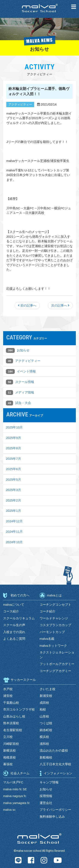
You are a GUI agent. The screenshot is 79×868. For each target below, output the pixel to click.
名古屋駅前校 (13, 730)
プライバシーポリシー (55, 810)
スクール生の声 (14, 625)
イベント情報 (26, 371)
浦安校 (8, 696)
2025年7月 (13, 459)
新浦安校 (46, 696)
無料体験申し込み (52, 817)
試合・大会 (23, 403)
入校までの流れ (14, 632)
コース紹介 (11, 611)
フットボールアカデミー (57, 664)
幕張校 (8, 764)
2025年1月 (13, 511)
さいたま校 (48, 689)
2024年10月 (14, 542)
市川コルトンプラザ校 (19, 709)
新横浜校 (9, 750)
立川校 (8, 737)
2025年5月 (13, 479)
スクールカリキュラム (19, 618)
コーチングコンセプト (55, 605)
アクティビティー (28, 361)
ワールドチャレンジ (54, 618)
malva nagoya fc (15, 796)
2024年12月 (14, 521)
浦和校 (44, 744)
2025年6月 (13, 469)
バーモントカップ (52, 632)
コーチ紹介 (48, 611)
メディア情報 (25, 392)
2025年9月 (13, 438)
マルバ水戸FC (13, 782)
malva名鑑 (47, 639)
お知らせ (23, 350)
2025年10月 (14, 427)
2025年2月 (13, 500)
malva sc (9, 810)
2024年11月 (14, 531)
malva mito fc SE (15, 789)
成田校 (44, 703)
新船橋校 (46, 757)
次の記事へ (60, 305)
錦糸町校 (46, 730)
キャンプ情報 (49, 782)
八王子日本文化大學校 (55, 764)
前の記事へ (27, 305)
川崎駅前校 (11, 744)
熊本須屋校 (11, 723)
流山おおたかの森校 (54, 750)
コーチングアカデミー (55, 671)
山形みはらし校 (14, 716)
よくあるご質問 (14, 639)
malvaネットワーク (53, 646)
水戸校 (8, 689)
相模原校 (9, 757)
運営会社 (46, 803)
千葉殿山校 (11, 703)
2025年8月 (13, 448)
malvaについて (14, 605)
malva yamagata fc (16, 803)
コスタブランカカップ (55, 625)
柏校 (43, 709)
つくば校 (46, 723)
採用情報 (46, 796)
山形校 (44, 716)
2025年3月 (13, 490)
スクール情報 (25, 382)
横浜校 (44, 737)
